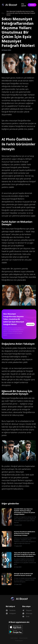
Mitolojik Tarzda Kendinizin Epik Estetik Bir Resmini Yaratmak (23, 575)
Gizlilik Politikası (14, 638)
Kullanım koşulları (23, 638)
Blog (3, 13)
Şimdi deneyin (30, 324)
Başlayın (32, 5)
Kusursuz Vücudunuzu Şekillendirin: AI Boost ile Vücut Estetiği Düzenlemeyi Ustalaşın (25, 534)
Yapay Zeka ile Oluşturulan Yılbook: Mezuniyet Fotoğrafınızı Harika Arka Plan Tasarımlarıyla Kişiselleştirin (25, 554)
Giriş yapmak (24, 5)
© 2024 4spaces (19, 641)
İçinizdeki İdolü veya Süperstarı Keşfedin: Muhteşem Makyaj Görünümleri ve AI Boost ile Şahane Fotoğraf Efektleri (24, 512)
